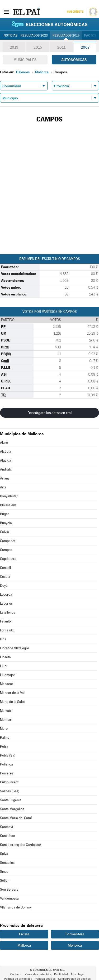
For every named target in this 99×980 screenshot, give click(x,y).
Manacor (7, 684)
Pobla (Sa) (8, 755)
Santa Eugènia (11, 800)
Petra (4, 746)
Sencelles (7, 863)
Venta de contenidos (38, 974)
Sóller (4, 881)
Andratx (6, 469)
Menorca (75, 945)
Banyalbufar (9, 496)
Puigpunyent (9, 782)
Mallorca (24, 945)
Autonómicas (74, 60)
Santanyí (6, 827)
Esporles (6, 603)
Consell (5, 568)
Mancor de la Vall (13, 693)
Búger (4, 514)
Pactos (90, 35)
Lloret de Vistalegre (15, 648)
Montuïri (6, 720)
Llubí (4, 666)
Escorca (6, 594)
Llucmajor (8, 675)
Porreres (7, 773)
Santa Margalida (12, 809)
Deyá (4, 586)
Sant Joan (8, 836)
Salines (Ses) (10, 791)
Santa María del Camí (16, 818)
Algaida (6, 460)
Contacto (16, 974)
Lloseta (5, 657)
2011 (61, 47)
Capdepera (8, 559)
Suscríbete (75, 12)
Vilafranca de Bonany (16, 907)
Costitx (5, 577)
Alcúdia (6, 451)
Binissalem (8, 505)
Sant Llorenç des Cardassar (21, 845)
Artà (3, 487)
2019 (14, 47)
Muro (4, 729)
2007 (85, 47)
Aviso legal (77, 974)
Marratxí (6, 711)
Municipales (25, 60)
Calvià (4, 532)
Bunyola (6, 523)
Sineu (4, 872)
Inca (3, 639)
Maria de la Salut (12, 702)
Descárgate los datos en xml (49, 413)
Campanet (8, 541)
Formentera (75, 934)
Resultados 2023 (34, 35)
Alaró (4, 443)
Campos (6, 550)
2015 (38, 47)
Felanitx (6, 621)
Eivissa (24, 934)
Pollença (6, 764)
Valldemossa (9, 898)
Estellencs (8, 612)
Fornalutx (7, 630)
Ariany (5, 478)
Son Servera (9, 889)
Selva (4, 854)
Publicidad (61, 974)
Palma (5, 737)
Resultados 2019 (66, 35)
